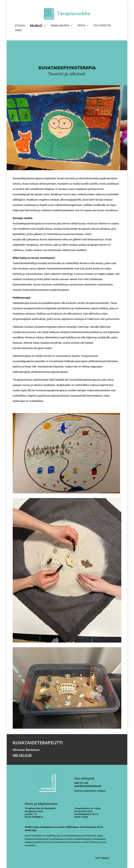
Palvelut (38, 26)
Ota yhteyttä (102, 26)
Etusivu (20, 26)
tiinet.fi (105, 858)
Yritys (83, 26)
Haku (18, 30)
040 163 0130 (22, 755)
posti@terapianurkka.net (88, 786)
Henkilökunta (62, 26)
